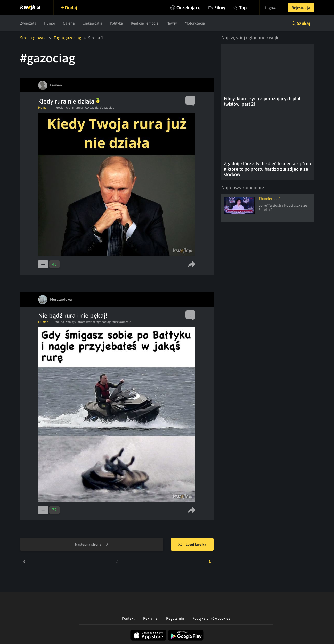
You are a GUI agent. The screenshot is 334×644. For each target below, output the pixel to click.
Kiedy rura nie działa (69, 101)
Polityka (116, 23)
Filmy (220, 8)
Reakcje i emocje (145, 23)
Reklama (150, 618)
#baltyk (71, 322)
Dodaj (71, 8)
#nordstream (86, 322)
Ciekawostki (92, 23)
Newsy (172, 23)
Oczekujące (189, 8)
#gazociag (107, 108)
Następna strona (92, 545)
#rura (79, 108)
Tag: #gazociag (67, 38)
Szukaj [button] (304, 23)
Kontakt (128, 618)
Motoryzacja (195, 23)
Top (243, 8)
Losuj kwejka (192, 545)
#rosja (60, 108)
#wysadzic (91, 108)
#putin (70, 108)
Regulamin (175, 618)
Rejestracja (301, 8)
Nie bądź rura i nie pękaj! (73, 316)
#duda (60, 322)
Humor (50, 23)
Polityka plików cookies (211, 618)
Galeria (69, 23)
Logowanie (274, 8)
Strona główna (33, 38)
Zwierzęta (28, 23)
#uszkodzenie (122, 322)
